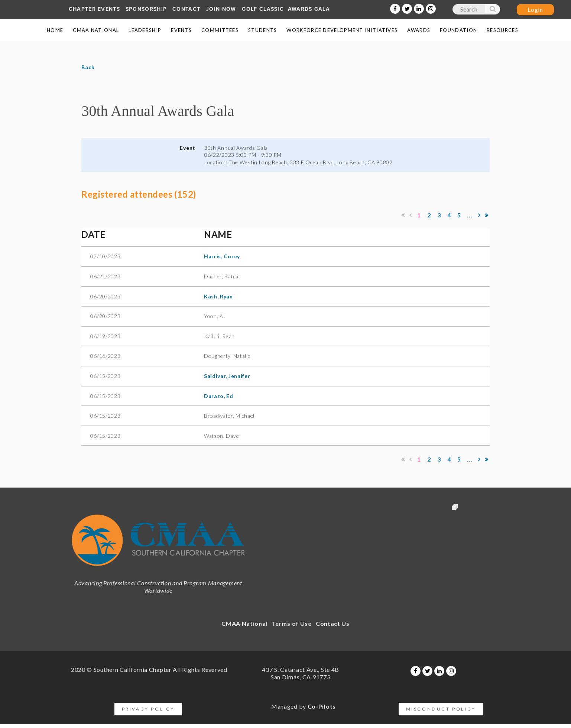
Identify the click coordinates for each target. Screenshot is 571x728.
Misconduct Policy (441, 709)
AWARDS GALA (309, 9)
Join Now (221, 9)
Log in (535, 10)
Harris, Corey (222, 256)
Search (492, 11)
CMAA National (244, 623)
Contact (186, 9)
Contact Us (333, 623)
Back (88, 67)
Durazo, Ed (219, 396)
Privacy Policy (148, 709)
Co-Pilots (322, 706)
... (470, 215)
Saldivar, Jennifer (227, 376)
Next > (479, 215)
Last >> (487, 215)
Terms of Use (291, 623)
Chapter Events (94, 9)
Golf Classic (263, 9)
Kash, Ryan (218, 296)
